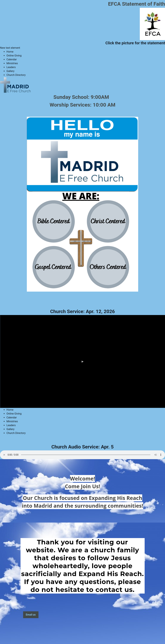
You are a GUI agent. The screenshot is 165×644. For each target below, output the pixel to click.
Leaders (11, 67)
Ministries (12, 63)
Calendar (12, 59)
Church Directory (16, 75)
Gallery (10, 71)
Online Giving (14, 56)
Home (10, 52)
